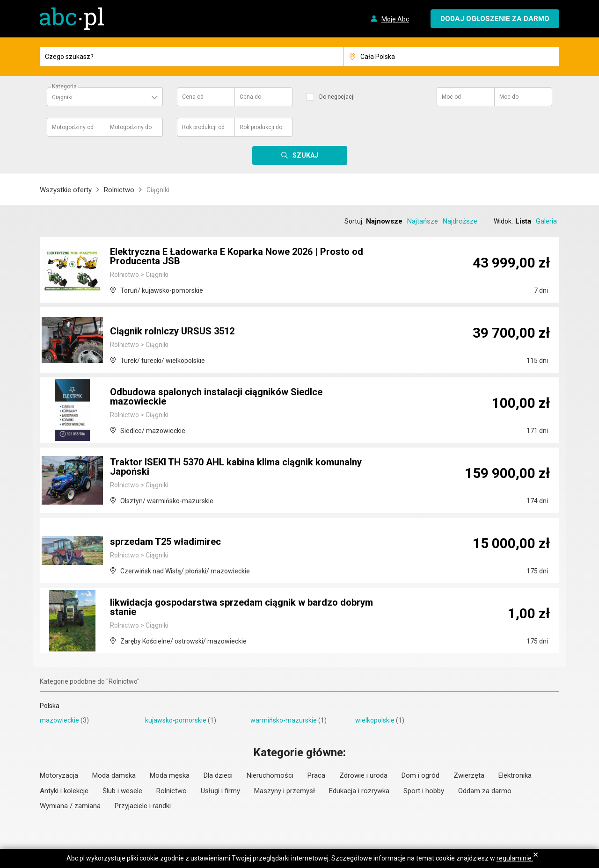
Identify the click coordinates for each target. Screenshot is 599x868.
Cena (193, 97)
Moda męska (170, 775)
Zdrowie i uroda (363, 775)
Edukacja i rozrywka (359, 791)
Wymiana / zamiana (70, 806)
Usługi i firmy (220, 791)
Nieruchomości (270, 775)
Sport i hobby (424, 791)
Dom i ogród (420, 775)
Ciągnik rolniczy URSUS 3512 (172, 331)
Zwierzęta (469, 775)
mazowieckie (59, 720)
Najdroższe (460, 221)
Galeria (546, 221)
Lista (523, 221)
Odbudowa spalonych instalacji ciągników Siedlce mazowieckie (216, 397)
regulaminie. (515, 858)
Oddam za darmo (485, 791)
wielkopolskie (375, 720)
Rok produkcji (203, 127)
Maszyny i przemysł (285, 791)
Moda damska (114, 775)
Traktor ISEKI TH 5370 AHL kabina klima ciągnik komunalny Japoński (236, 467)
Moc (451, 97)
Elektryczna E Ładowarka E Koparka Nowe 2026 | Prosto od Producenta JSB (237, 256)
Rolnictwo (119, 190)
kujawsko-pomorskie (176, 720)
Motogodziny (73, 127)
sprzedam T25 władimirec (165, 542)
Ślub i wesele (122, 791)
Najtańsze (423, 221)
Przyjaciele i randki (143, 806)
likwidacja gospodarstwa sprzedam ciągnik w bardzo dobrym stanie (241, 607)
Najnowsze (384, 221)
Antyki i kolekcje (64, 791)
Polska (50, 706)
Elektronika (515, 775)
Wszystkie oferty (66, 190)
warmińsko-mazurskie (284, 720)
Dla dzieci (218, 775)
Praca (316, 775)
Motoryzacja (59, 775)
